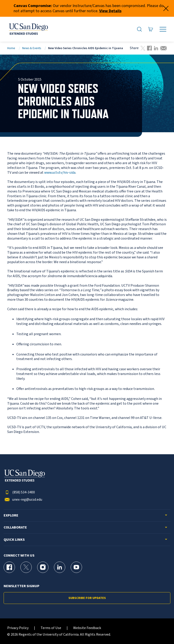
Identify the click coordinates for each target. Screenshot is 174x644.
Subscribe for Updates (87, 598)
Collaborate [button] (15, 527)
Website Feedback (87, 628)
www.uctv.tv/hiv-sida (60, 173)
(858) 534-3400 (19, 492)
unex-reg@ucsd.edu (23, 500)
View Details (110, 11)
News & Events (32, 48)
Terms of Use (51, 628)
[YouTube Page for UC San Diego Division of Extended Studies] (76, 567)
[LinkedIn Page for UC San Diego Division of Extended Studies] (60, 567)
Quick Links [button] (14, 540)
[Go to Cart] (151, 29)
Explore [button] (11, 515)
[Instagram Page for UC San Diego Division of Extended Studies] (43, 567)
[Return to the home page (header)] (28, 29)
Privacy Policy (18, 628)
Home (11, 48)
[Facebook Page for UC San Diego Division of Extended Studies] (9, 567)
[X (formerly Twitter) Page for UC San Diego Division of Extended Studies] (26, 567)
